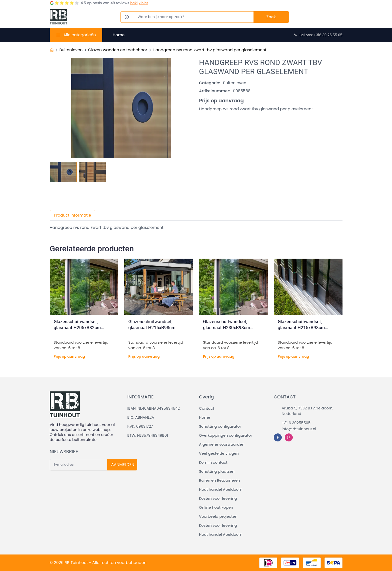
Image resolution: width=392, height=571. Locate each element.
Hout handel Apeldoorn (221, 489)
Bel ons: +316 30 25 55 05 (318, 35)
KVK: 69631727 (140, 426)
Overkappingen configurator (226, 435)
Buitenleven (71, 50)
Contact (207, 408)
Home (119, 35)
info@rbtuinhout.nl (299, 429)
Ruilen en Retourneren (219, 480)
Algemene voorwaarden (222, 444)
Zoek (271, 17)
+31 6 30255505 (296, 423)
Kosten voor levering (218, 498)
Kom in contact (213, 462)
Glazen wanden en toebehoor (117, 50)
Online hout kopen (216, 507)
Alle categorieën (79, 35)
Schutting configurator (220, 426)
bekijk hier (139, 3)
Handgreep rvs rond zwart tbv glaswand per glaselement (210, 50)
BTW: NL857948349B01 (148, 435)
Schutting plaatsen (217, 471)
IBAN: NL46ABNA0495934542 (153, 408)
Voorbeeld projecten (218, 516)
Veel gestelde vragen (219, 453)
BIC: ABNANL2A (141, 417)
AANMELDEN (123, 465)
